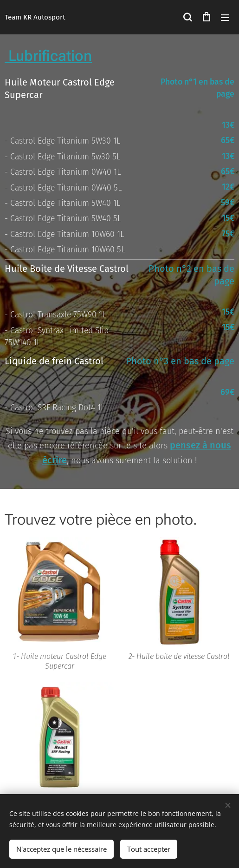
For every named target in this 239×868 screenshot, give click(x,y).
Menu (225, 18)
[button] (187, 17)
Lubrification (48, 56)
